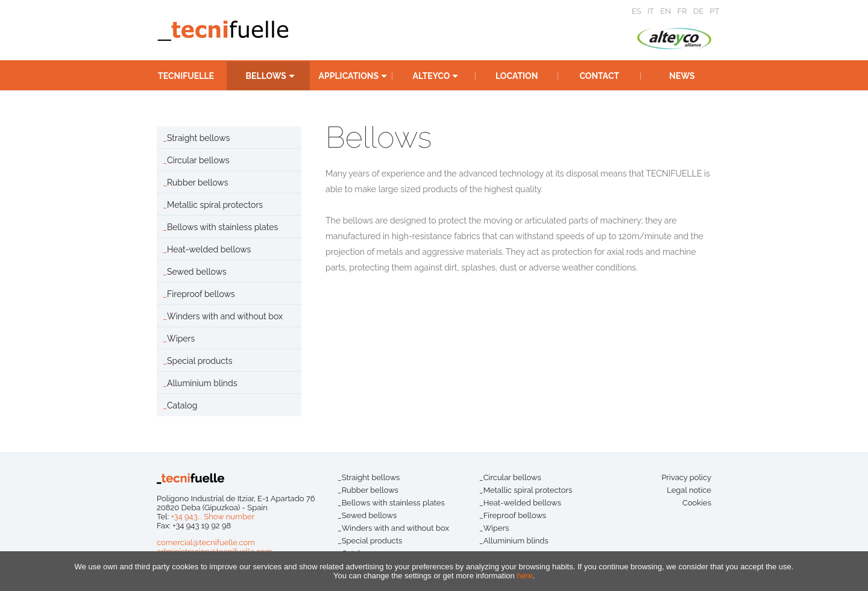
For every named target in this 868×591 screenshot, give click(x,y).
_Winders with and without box (393, 528)
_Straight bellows (369, 477)
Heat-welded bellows (209, 249)
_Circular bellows (510, 477)
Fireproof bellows (201, 294)
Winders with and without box (225, 316)
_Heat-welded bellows (520, 503)
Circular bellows (198, 160)
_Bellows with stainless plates (391, 503)
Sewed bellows (197, 272)
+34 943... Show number (212, 517)
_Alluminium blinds (514, 541)
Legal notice (689, 490)
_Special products (370, 541)
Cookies (697, 503)
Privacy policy (686, 477)
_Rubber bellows (368, 490)
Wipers (181, 339)
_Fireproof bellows (513, 515)
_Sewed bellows (367, 515)
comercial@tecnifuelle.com (206, 543)
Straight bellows (198, 138)
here (524, 576)
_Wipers (494, 528)
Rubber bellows (198, 183)
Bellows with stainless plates (222, 227)
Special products (200, 361)
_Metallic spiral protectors (526, 490)
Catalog (182, 405)
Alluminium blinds (202, 383)
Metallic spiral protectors (215, 205)
